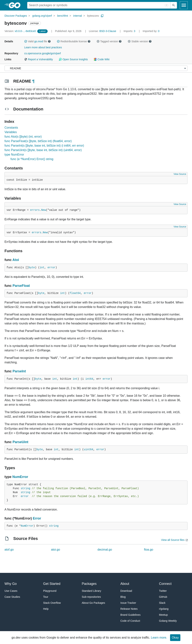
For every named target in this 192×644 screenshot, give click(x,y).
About (125, 584)
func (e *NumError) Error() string (32, 159)
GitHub (163, 597)
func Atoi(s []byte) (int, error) (23, 137)
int (42, 268)
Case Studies (12, 597)
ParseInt (19, 371)
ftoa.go (149, 550)
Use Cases (11, 591)
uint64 (88, 449)
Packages (89, 584)
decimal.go (105, 550)
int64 (89, 379)
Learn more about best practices (43, 47)
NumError (20, 477)
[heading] (16, 5)
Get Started (52, 584)
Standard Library (91, 591)
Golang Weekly (168, 621)
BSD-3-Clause (108, 31)
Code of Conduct (130, 621)
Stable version (140, 41)
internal (78, 16)
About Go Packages (93, 603)
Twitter (163, 591)
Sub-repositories (91, 597)
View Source (180, 174)
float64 (75, 293)
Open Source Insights (73, 59)
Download (126, 591)
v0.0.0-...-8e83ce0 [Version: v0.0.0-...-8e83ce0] (21, 31)
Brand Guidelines (130, 615)
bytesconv (93, 16)
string (25, 488)
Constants (11, 128)
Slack (162, 603)
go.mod (39, 41)
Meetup (163, 615)
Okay (175, 638)
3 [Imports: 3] (130, 31)
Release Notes (129, 609)
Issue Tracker (128, 603)
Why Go (11, 584)
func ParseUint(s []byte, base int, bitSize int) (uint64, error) (43, 150)
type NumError (14, 155)
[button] (26, 41)
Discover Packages (16, 16)
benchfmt (63, 16)
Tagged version (109, 41)
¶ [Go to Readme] (33, 81)
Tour (46, 597)
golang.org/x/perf (42, 16)
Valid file (37, 41)
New (44, 210)
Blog (123, 597)
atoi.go (55, 550)
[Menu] (96, 68)
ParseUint (20, 442)
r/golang (164, 609)
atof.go (9, 550)
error (51, 268)
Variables (11, 132)
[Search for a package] (99, 5)
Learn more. (159, 638)
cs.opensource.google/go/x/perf (42, 53)
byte (32, 268)
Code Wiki (102, 59)
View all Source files (173, 540)
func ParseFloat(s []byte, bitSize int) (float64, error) (38, 141)
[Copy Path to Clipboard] (102, 16)
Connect (165, 584)
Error (37, 518)
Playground (50, 591)
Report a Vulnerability (39, 59)
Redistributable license (74, 41)
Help (46, 609)
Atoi (16, 260)
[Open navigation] (184, 5)
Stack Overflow (52, 603)
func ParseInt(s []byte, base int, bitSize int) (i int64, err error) (44, 146)
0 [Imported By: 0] (151, 31)
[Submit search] (174, 5)
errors (35, 210)
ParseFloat (21, 286)
